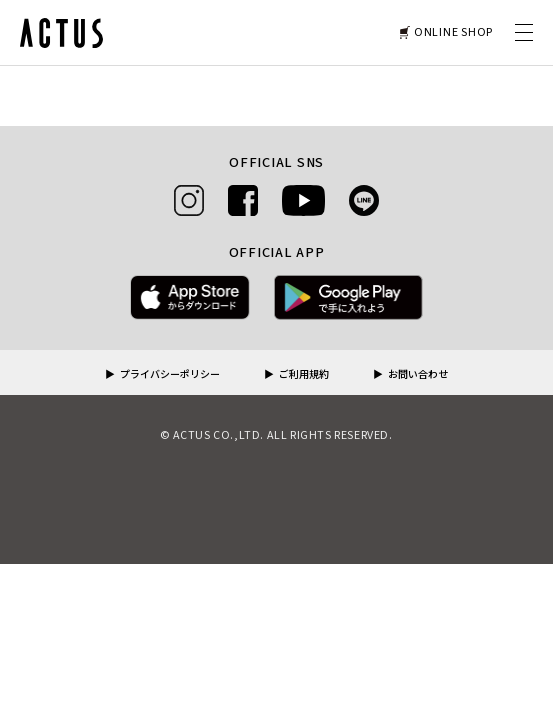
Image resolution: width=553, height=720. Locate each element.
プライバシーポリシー (170, 375)
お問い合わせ (418, 375)
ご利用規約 (304, 375)
